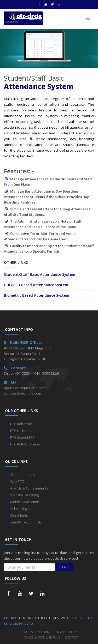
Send (65, 567)
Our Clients (19, 515)
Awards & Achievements (29, 488)
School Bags (20, 509)
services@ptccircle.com (22, 393)
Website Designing (24, 495)
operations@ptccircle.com (25, 388)
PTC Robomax (21, 424)
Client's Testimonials (26, 522)
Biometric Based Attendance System (36, 295)
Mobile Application (25, 502)
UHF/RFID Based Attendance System (36, 285)
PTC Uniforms (21, 431)
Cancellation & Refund (42, 637)
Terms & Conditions (36, 632)
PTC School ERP (22, 437)
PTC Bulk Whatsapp (25, 444)
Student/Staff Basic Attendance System (39, 275)
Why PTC (17, 481)
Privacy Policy (66, 632)
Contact (72, 637)
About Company (23, 475)
